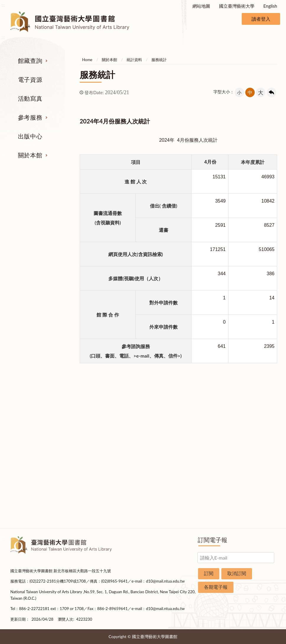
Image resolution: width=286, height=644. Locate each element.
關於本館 (30, 155)
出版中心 (30, 136)
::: (3, 5)
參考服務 (30, 117)
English (270, 6)
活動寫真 (30, 98)
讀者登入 (261, 19)
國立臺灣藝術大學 (237, 6)
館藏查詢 (30, 61)
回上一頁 (272, 92)
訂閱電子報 (213, 540)
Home (87, 60)
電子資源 (30, 79)
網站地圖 (201, 6)
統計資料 (134, 60)
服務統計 (159, 60)
